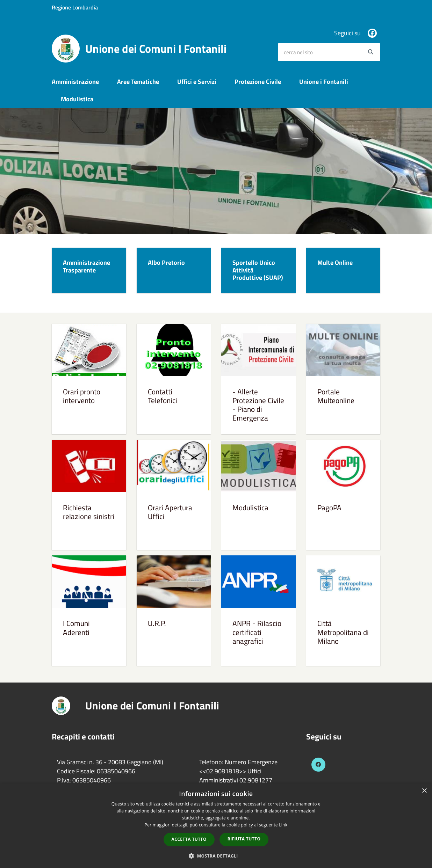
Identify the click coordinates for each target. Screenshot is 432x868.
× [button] (424, 791)
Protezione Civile (258, 82)
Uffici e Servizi (197, 82)
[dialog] (216, 826)
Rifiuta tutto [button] (244, 839)
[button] (216, 856)
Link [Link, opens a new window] (283, 825)
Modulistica (77, 99)
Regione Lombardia (75, 7)
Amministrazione (75, 82)
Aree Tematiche (138, 82)
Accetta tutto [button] (189, 839)
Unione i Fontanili (324, 82)
